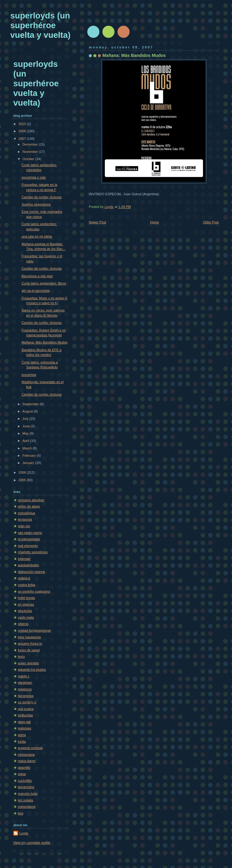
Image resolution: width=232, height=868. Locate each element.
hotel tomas (26, 598)
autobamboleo (28, 565)
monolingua (26, 513)
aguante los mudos (32, 669)
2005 (23, 480)
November (31, 152)
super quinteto (28, 663)
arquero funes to (30, 643)
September (31, 404)
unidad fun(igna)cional (34, 630)
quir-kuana (26, 709)
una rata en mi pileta (37, 236)
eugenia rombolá (30, 748)
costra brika (26, 585)
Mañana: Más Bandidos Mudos (45, 342)
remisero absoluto (31, 500)
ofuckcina (25, 611)
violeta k (24, 578)
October (29, 159)
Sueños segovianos (36, 204)
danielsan (25, 682)
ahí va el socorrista (36, 291)
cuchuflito (25, 781)
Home (155, 222)
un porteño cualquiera (34, 591)
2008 (23, 131)
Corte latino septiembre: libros (44, 283)
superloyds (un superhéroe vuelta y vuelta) (40, 25)
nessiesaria (26, 755)
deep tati (24, 722)
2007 (23, 139)
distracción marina (31, 572)
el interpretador (29, 539)
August (28, 411)
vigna (22, 774)
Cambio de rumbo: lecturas (42, 197)
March (27, 448)
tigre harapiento (29, 637)
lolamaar (24, 559)
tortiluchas (25, 715)
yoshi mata (26, 617)
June (26, 426)
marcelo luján (28, 794)
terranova (25, 519)
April (26, 441)
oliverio (23, 624)
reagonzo (25, 689)
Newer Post (97, 222)
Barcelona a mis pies (37, 276)
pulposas (24, 728)
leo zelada (25, 800)
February (29, 455)
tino (21, 813)
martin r (23, 676)
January (29, 463)
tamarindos (26, 787)
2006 (23, 472)
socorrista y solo (34, 177)
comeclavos (27, 807)
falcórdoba (26, 696)
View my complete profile (32, 843)
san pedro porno (30, 533)
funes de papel (29, 650)
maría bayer (27, 761)
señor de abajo (29, 506)
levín (21, 656)
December (31, 144)
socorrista (29, 375)
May (26, 433)
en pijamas (26, 604)
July (26, 419)
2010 (23, 124)
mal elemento (28, 546)
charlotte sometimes (33, 552)
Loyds (24, 833)
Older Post (211, 222)
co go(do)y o (27, 702)
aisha (22, 735)
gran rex (24, 526)
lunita (22, 741)
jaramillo (24, 768)
